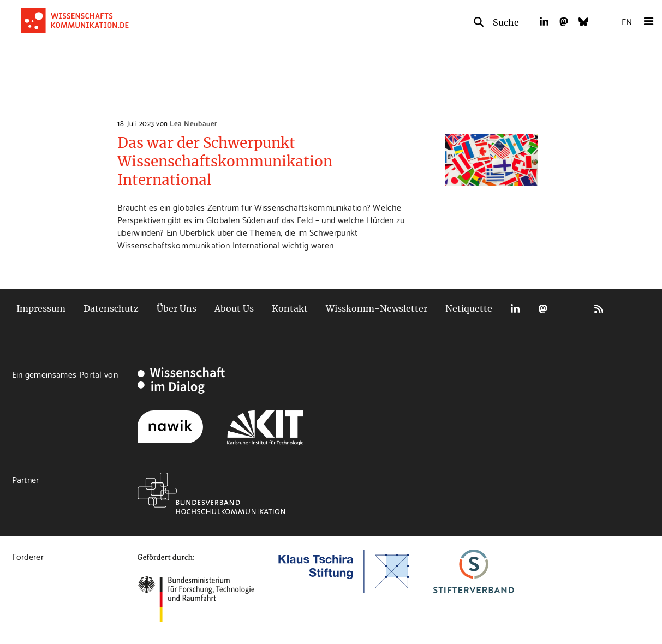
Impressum (41, 308)
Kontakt (290, 308)
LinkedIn (515, 309)
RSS (599, 309)
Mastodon (543, 309)
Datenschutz (111, 308)
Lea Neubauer (193, 123)
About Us (234, 308)
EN (627, 21)
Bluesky (571, 309)
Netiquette (469, 308)
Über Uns (177, 308)
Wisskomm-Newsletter (377, 308)
